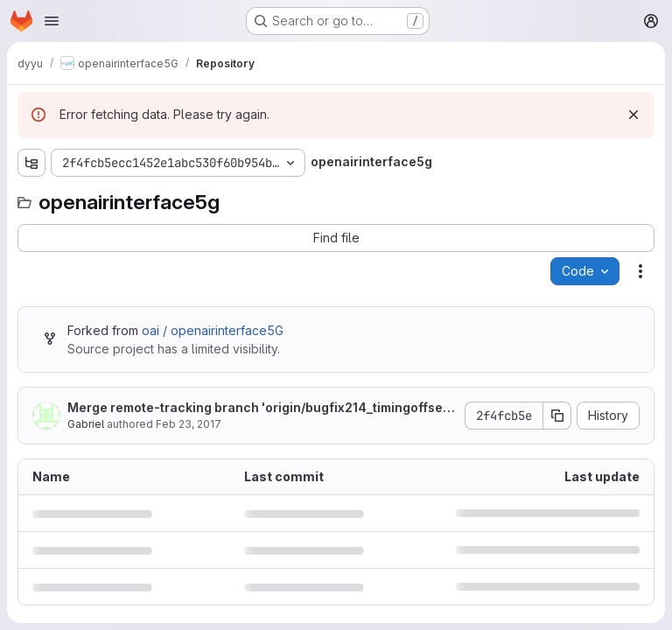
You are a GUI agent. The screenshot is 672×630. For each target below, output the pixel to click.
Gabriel (86, 424)
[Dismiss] (633, 115)
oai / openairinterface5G (213, 330)
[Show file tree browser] (31, 163)
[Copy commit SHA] (557, 416)
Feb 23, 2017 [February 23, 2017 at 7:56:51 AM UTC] (189, 424)
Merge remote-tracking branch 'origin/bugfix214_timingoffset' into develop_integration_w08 (259, 408)
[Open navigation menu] (52, 21)
